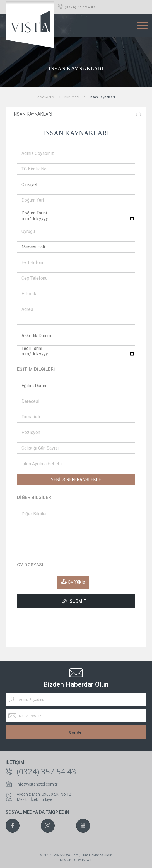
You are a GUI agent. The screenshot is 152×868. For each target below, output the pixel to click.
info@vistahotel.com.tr (37, 784)
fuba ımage (82, 860)
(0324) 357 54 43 (80, 7)
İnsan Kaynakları (32, 114)
